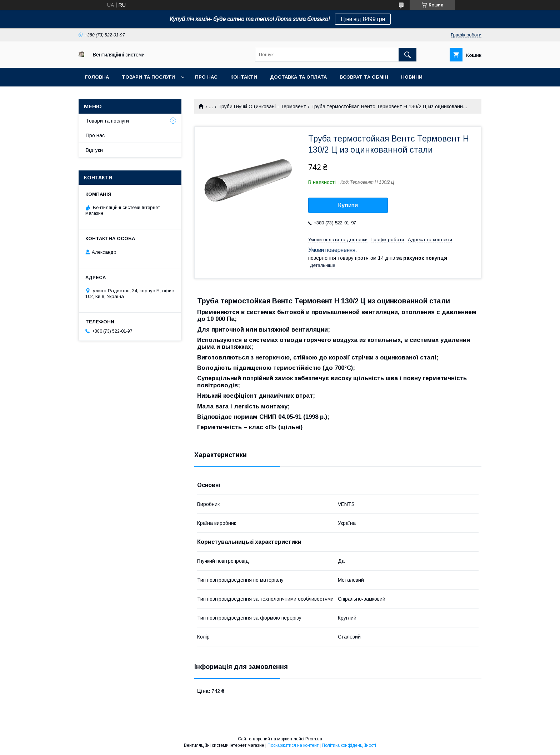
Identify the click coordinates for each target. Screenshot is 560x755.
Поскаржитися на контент (293, 745)
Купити (348, 205)
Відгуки (94, 150)
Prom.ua (314, 739)
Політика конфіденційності (349, 745)
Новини (412, 77)
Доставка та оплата (298, 77)
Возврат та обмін (364, 77)
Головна (97, 77)
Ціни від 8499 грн (363, 19)
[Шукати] (407, 55)
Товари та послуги (148, 77)
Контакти (244, 77)
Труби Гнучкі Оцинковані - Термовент (262, 106)
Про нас (206, 77)
